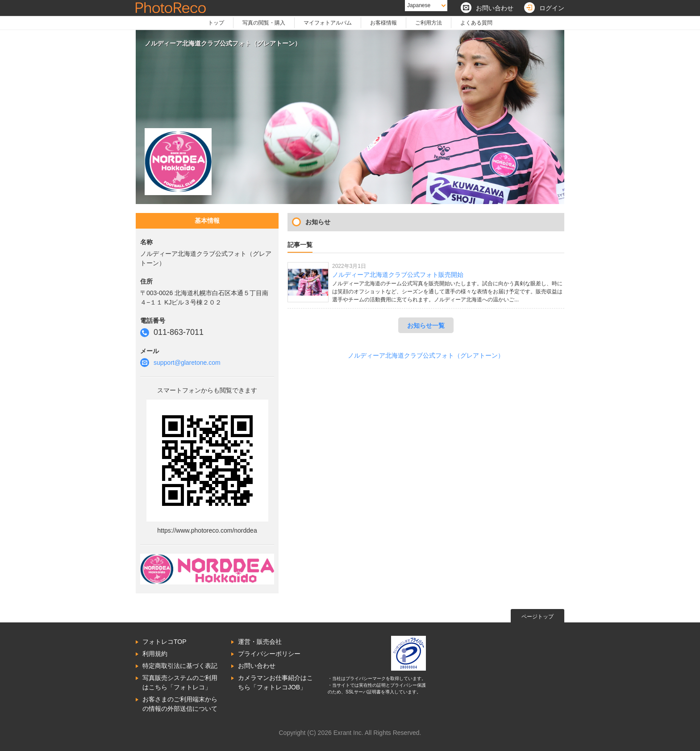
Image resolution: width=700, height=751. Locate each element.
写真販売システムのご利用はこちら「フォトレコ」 (180, 682)
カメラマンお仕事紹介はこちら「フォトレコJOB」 (275, 682)
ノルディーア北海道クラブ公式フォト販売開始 (398, 275)
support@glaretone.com (187, 363)
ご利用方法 (429, 23)
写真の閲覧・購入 (264, 23)
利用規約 (155, 654)
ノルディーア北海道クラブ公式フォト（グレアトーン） (426, 355)
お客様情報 (383, 23)
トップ (216, 23)
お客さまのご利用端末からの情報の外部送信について (180, 704)
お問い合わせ (257, 666)
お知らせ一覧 (426, 325)
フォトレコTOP (165, 642)
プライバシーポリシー (269, 654)
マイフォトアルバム (328, 23)
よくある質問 (476, 23)
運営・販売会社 (260, 642)
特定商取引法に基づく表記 (180, 666)
